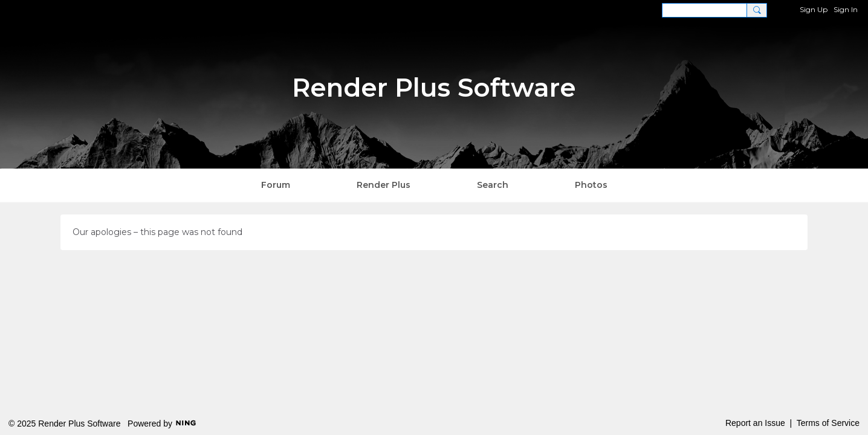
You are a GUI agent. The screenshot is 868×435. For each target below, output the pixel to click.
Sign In (846, 9)
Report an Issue (755, 423)
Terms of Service (828, 423)
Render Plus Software (434, 88)
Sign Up (814, 9)
